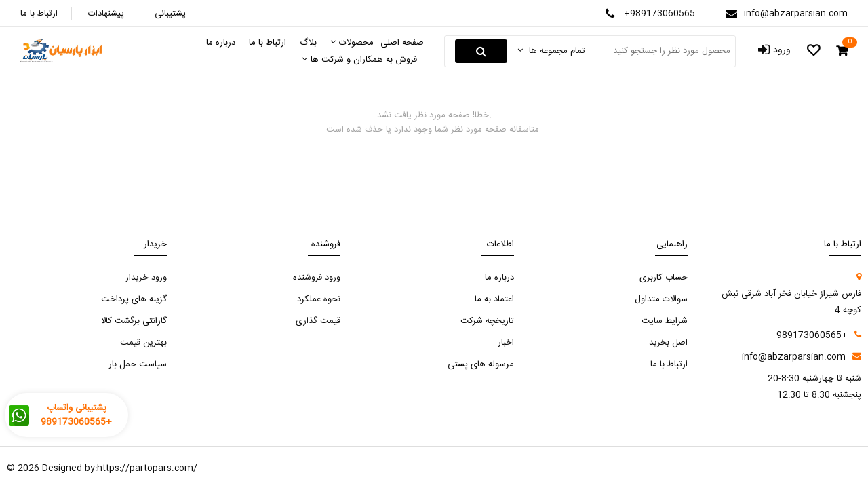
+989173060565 (659, 14)
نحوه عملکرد (319, 299)
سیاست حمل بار (138, 364)
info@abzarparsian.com (796, 14)
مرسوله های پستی (481, 364)
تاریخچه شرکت (487, 321)
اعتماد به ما (494, 299)
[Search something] (664, 51)
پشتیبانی (170, 14)
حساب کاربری (664, 278)
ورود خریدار (146, 278)
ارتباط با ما (39, 14)
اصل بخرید (668, 343)
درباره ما (499, 278)
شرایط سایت (665, 321)
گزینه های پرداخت (134, 299)
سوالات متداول (661, 299)
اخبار (506, 343)
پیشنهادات (106, 14)
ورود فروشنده (317, 278)
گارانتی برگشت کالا (134, 321)
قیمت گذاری (318, 321)
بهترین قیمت (143, 343)
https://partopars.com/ (147, 468)
